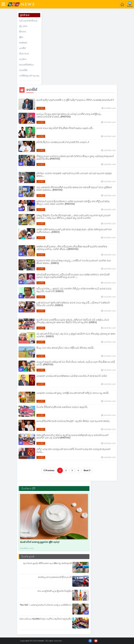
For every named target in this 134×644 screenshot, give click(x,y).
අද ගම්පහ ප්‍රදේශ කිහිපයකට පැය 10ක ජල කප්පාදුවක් (47, 563)
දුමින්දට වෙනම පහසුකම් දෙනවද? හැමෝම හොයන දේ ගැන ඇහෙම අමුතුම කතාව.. (74, 175)
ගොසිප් (22, 48)
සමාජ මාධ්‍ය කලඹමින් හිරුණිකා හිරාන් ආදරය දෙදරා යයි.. (65, 128)
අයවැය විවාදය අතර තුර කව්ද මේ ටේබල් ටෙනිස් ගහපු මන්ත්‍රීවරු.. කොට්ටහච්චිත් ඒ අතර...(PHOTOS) (69, 115)
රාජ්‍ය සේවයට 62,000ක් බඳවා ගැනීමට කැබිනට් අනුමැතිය (45, 619)
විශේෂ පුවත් (28, 557)
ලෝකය (23, 59)
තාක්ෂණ (23, 43)
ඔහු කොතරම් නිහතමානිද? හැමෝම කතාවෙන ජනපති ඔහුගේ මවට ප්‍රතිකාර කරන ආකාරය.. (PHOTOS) (74, 189)
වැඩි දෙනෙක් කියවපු (28, 21)
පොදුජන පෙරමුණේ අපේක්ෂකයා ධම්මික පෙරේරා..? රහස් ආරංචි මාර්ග (72, 376)
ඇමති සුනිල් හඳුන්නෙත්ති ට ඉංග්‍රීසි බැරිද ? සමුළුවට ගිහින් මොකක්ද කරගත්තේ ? (75, 100)
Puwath (41, 641)
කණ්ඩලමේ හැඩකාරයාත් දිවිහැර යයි (55, 577)
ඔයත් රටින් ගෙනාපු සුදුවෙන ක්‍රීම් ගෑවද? (40, 542)
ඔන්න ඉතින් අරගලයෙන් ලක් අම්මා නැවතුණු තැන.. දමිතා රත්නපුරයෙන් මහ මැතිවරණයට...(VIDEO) (74, 231)
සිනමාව (23, 32)
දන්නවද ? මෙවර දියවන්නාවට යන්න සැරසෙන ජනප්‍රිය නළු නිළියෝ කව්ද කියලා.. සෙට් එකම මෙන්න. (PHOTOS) (73, 203)
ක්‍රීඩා (21, 37)
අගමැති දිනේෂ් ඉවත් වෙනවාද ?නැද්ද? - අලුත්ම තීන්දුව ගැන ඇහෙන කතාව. (73, 421)
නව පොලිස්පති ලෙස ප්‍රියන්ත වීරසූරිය (55, 591)
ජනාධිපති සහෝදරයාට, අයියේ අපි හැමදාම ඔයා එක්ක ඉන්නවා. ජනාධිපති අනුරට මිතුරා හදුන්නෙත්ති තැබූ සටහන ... (73, 276)
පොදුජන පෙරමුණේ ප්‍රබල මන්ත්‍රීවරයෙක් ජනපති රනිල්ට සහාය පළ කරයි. (73, 393)
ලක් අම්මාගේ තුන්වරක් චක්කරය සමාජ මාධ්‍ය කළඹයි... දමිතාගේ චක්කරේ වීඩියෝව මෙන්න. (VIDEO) (73, 304)
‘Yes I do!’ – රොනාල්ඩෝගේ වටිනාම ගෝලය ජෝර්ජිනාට (46, 605)
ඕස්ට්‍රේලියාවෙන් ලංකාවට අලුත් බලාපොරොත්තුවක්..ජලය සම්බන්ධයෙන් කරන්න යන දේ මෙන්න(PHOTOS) (72, 436)
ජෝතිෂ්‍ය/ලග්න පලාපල (29, 76)
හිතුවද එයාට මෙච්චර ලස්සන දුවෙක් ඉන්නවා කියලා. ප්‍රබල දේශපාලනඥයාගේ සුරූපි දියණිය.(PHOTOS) (75, 157)
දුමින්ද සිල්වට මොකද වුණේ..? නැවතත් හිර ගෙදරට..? (63, 142)
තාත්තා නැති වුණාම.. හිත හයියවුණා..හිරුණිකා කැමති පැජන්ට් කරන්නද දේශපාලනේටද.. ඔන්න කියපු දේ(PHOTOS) (72, 248)
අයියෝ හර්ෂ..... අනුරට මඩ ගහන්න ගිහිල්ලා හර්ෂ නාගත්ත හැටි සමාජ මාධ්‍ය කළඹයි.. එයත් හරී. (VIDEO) (74, 290)
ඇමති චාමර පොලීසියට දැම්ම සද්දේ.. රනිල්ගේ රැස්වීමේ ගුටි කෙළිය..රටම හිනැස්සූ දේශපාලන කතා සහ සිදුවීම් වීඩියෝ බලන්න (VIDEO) (73, 321)
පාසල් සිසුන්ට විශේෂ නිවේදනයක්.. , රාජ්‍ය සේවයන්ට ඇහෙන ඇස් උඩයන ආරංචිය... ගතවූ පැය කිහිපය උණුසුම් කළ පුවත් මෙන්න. (74, 217)
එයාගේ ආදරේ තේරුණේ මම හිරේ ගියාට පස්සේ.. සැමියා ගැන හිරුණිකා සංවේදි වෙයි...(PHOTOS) (76, 363)
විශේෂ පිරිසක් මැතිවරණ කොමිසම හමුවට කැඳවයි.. (62, 407)
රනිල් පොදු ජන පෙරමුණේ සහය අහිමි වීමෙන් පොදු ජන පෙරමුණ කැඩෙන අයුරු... (74, 450)
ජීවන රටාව (24, 54)
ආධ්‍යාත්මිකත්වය (26, 65)
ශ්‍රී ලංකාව (23, 26)
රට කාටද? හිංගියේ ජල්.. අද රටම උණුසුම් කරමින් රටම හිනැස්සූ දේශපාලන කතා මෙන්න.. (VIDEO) (76, 335)
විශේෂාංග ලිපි (28, 489)
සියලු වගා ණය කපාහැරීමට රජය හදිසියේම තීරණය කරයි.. (65, 348)
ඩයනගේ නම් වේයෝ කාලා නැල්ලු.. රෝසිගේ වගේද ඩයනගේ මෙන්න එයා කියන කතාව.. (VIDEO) (74, 262)
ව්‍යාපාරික (23, 70)
